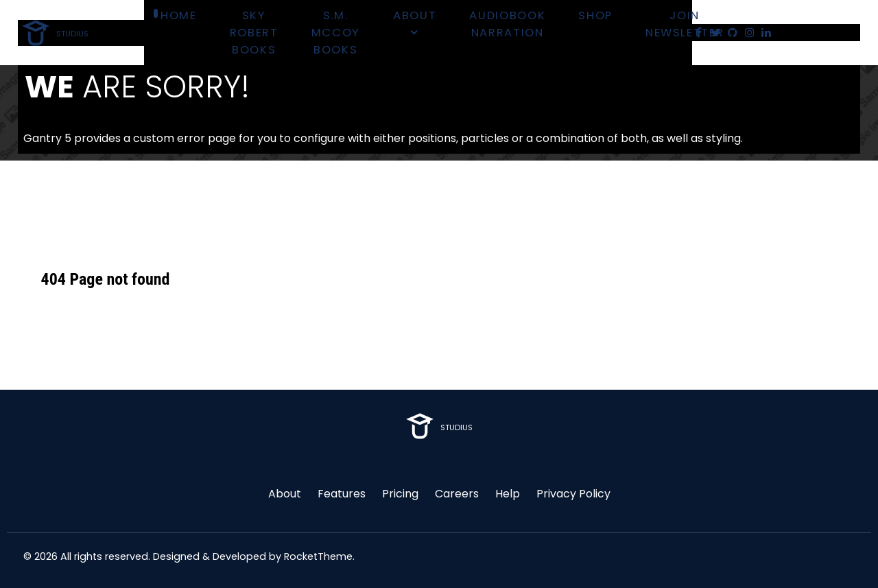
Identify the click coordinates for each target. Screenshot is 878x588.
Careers (457, 494)
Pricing (400, 494)
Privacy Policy (573, 494)
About (285, 494)
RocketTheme (318, 556)
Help (508, 494)
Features (342, 494)
